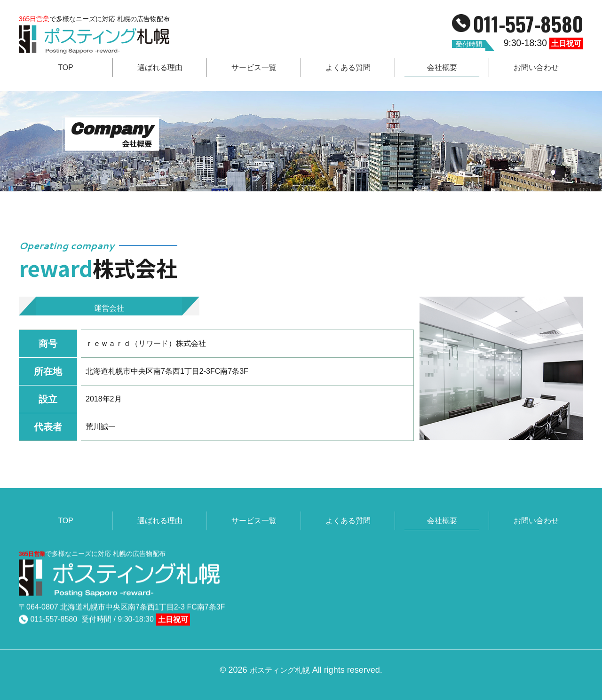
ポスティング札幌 (280, 657)
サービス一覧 (254, 67)
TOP (66, 67)
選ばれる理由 (160, 67)
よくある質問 (348, 67)
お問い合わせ (536, 67)
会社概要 (442, 67)
